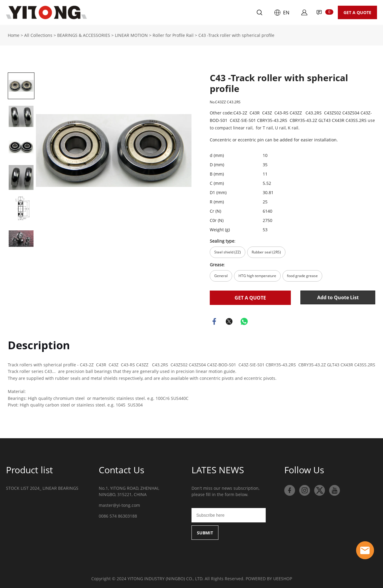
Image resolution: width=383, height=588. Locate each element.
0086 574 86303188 (118, 515)
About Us (166, 12)
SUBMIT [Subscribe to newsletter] (205, 532)
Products (132, 12)
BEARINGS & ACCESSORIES (84, 34)
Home (101, 12)
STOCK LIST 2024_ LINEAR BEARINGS (42, 487)
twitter (229, 321)
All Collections (38, 34)
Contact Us (202, 12)
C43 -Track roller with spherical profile (236, 34)
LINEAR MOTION (131, 34)
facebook (214, 321)
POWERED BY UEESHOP (269, 578)
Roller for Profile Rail (173, 34)
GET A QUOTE (357, 12)
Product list (29, 469)
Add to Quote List (338, 297)
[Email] (229, 514)
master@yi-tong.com (119, 504)
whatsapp (244, 321)
